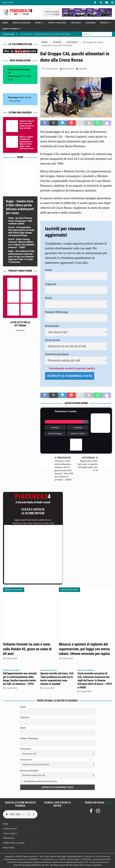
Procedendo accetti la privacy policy (72, 368)
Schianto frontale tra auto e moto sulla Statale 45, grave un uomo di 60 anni (27, 125)
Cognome (51, 284)
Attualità (76, 23)
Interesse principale (57, 354)
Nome (49, 270)
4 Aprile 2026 (11, 658)
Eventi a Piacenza (57, 23)
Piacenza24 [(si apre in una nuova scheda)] (15, 101)
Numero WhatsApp (57, 312)
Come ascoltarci (10, 833)
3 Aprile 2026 (49, 688)
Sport (38, 23)
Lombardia (78, 428)
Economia (91, 23)
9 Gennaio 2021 (51, 69)
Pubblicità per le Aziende (14, 843)
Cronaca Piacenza (22, 23)
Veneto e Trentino (78, 434)
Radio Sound (8, 3)
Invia (10, 79)
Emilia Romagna (55, 434)
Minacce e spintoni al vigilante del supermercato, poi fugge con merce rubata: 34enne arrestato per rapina (27, 143)
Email (49, 298)
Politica (105, 23)
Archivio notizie (10, 829)
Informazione (9, 838)
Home (5, 23)
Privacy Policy (79, 865)
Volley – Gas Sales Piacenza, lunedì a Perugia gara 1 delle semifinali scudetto (20, 221)
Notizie (57, 42)
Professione (52, 326)
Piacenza (55, 428)
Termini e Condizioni (93, 865)
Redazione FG (68, 69)
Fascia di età (52, 340)
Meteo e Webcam (11, 29)
